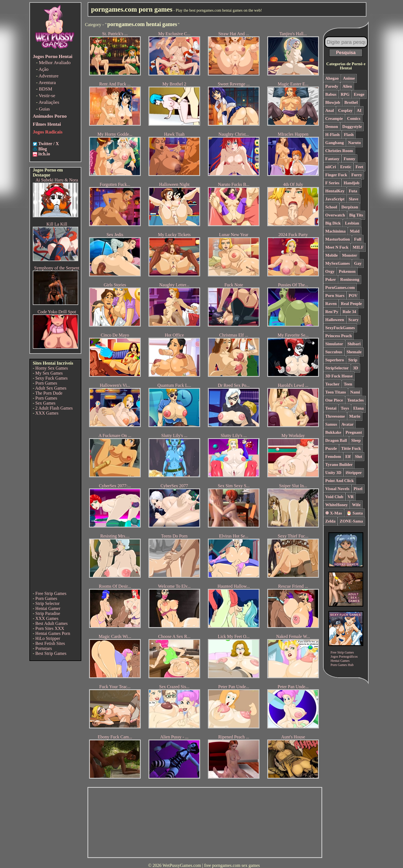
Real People (351, 304)
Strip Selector (47, 603)
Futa (353, 191)
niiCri (331, 167)
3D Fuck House (339, 376)
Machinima (335, 231)
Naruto (354, 143)
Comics (354, 118)
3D (356, 368)
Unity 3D (333, 473)
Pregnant (354, 432)
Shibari (354, 344)
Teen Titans (336, 392)
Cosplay (345, 110)
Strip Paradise (48, 613)
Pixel (358, 489)
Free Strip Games (51, 593)
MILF (358, 247)
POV (353, 296)
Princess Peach (338, 336)
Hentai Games (340, 661)
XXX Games (47, 413)
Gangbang (335, 143)
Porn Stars (335, 296)
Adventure (49, 76)
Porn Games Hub (342, 665)
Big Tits (356, 215)
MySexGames (337, 263)
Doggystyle (352, 127)
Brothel (351, 102)
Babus (331, 94)
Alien (347, 86)
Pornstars (44, 648)
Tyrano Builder (339, 465)
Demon (332, 127)
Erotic (346, 167)
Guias (44, 109)
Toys (345, 408)
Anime (349, 78)
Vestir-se (47, 96)
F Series (332, 183)
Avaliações (49, 102)
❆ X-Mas (334, 513)
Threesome (335, 416)
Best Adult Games (51, 623)
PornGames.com (340, 287)
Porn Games (46, 383)
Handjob (352, 183)
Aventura (47, 83)
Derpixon (350, 207)
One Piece (334, 400)
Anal (330, 110)
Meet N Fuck (337, 247)
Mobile (332, 255)
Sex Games (45, 403)
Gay (358, 263)
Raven (331, 304)
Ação (44, 69)
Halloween (335, 320)
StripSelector (337, 368)
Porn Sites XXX (50, 628)
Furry (357, 175)
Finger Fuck (336, 175)
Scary (353, 320)
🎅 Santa (355, 513)
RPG (345, 94)
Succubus (334, 352)
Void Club (334, 497)
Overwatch (335, 215)
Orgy (330, 271)
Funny (349, 159)
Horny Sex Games (51, 368)
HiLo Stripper (48, 638)
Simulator (334, 344)
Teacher (332, 384)
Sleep (356, 440)
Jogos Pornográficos (344, 657)
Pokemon (347, 271)
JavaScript (335, 199)
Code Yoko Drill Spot (57, 312)
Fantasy (332, 159)
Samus (331, 424)
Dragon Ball (336, 440)
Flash (349, 135)
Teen (348, 384)
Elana (359, 408)
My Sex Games (49, 373)
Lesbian (352, 223)
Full (358, 239)
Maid (355, 231)
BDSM (46, 89)
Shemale (354, 352)
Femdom (333, 456)
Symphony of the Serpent (57, 268)
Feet (359, 167)
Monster (350, 255)
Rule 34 (349, 312)
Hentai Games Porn (53, 633)
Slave (354, 199)
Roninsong (350, 279)
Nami (355, 392)
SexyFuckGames (340, 328)
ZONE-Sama (351, 521)
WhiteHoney (337, 505)
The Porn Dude (49, 393)
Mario (355, 416)
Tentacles (355, 400)
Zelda (330, 521)
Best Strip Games (51, 653)
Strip (353, 360)
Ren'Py (332, 312)
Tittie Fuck (351, 448)
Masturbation (337, 239)
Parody (332, 86)
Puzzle (331, 448)
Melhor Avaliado (55, 63)
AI (359, 110)
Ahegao (332, 78)
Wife (356, 505)
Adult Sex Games (51, 388)
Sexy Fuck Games (51, 378)
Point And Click (340, 481)
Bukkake (333, 432)
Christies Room (339, 151)
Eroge (359, 94)
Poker (331, 279)
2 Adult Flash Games (54, 408)
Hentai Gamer (48, 608)
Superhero (335, 360)
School (331, 207)
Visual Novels (337, 489)
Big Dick (333, 223)
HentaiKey (335, 191)
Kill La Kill (57, 224)
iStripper (354, 473)
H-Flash (333, 135)
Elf (348, 456)
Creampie (334, 118)
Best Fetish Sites (50, 643)
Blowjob (333, 102)
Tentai (331, 408)
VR (351, 497)
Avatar (347, 424)
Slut (359, 456)
